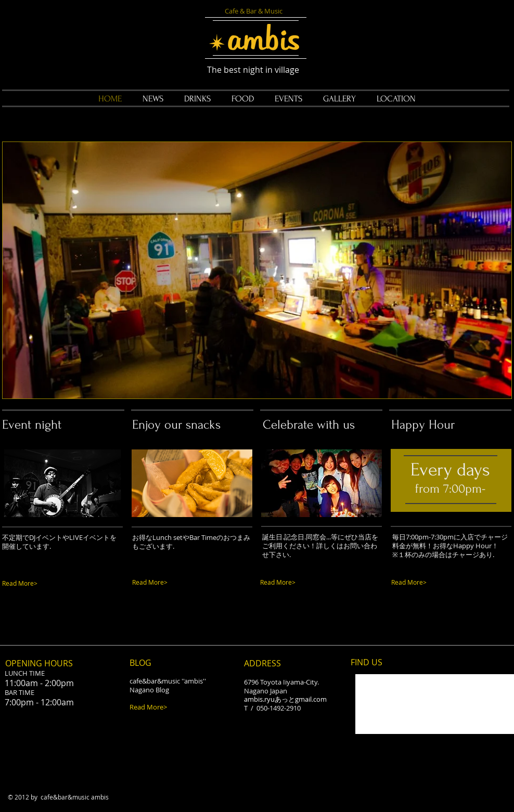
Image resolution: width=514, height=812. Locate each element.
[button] (257, 270)
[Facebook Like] (68, 635)
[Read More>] (45, 583)
